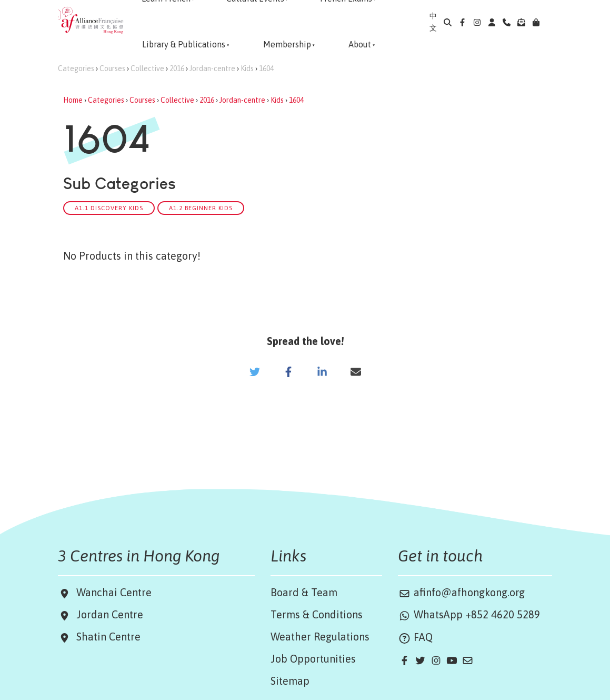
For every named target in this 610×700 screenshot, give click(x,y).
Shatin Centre (106, 637)
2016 (177, 68)
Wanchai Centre (115, 592)
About (360, 44)
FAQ (415, 637)
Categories (76, 68)
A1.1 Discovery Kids (109, 208)
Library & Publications (184, 44)
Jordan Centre (107, 614)
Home (73, 100)
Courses (112, 68)
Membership (287, 44)
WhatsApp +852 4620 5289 (469, 614)
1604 (266, 68)
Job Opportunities (313, 659)
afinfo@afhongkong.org (461, 592)
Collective (147, 68)
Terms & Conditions (317, 614)
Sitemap (290, 681)
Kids (247, 68)
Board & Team (304, 592)
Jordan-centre (212, 68)
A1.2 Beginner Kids (201, 208)
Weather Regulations (320, 637)
